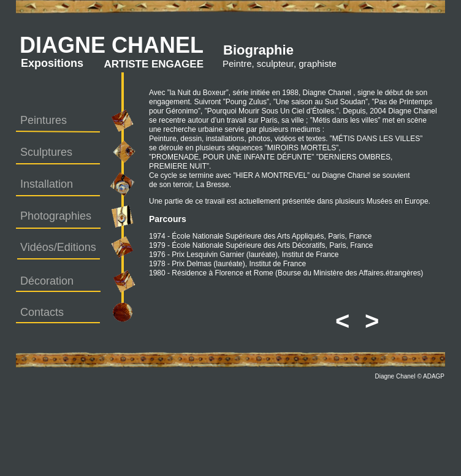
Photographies (56, 216)
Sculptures (46, 152)
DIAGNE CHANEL (112, 45)
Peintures (44, 120)
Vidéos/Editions (58, 247)
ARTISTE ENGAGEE (154, 64)
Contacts (42, 312)
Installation (47, 184)
